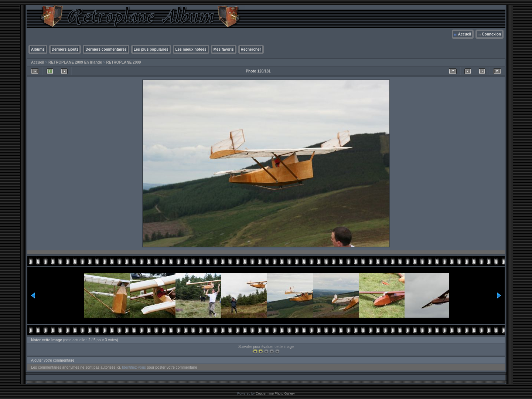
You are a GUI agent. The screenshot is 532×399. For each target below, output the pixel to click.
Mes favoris (224, 49)
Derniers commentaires (106, 49)
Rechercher (251, 49)
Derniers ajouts (65, 49)
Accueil (465, 34)
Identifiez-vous (134, 367)
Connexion (491, 34)
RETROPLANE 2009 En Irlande (75, 62)
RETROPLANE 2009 (123, 62)
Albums (38, 49)
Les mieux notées (191, 49)
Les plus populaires (151, 49)
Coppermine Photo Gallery (275, 393)
